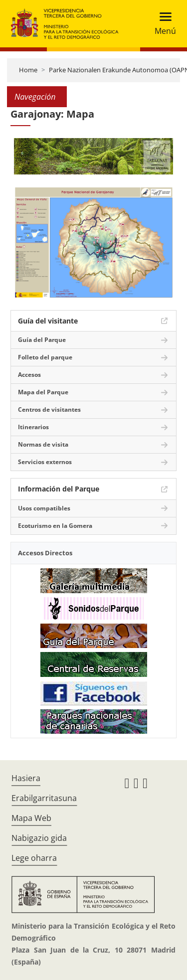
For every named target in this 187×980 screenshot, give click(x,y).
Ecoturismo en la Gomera (55, 526)
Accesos (29, 375)
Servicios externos (45, 462)
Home (28, 70)
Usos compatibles (44, 508)
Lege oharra (34, 858)
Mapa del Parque (43, 392)
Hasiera (26, 778)
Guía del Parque (42, 340)
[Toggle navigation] (162, 24)
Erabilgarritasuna (44, 798)
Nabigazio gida (39, 838)
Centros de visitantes (49, 409)
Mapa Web (31, 818)
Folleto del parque (45, 357)
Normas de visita (43, 444)
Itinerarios (33, 427)
